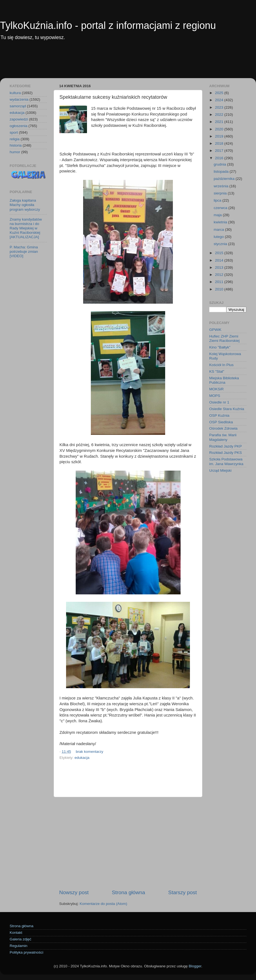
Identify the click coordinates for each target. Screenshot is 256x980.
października (225, 179)
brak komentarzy (89, 752)
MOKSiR (216, 389)
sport (14, 132)
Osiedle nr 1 (219, 402)
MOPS (215, 396)
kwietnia (221, 222)
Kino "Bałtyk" (220, 347)
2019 (220, 136)
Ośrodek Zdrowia (223, 428)
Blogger (195, 966)
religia (15, 139)
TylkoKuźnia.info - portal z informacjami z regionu (108, 25)
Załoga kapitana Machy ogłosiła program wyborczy (25, 205)
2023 (220, 107)
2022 (220, 115)
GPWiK (215, 330)
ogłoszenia (19, 126)
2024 (220, 100)
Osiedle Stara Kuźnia (227, 409)
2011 (220, 282)
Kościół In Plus (221, 365)
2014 (220, 260)
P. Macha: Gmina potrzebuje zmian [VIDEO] (24, 252)
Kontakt (16, 933)
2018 (220, 143)
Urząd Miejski (220, 470)
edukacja (82, 758)
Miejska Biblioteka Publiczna (224, 380)
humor (15, 152)
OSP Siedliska (221, 422)
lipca (218, 200)
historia (16, 145)
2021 (220, 122)
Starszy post (183, 892)
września (221, 186)
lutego (219, 237)
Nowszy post (74, 892)
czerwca (221, 208)
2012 (220, 275)
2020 (220, 129)
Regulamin (19, 946)
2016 (220, 158)
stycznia (221, 244)
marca (219, 230)
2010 (220, 289)
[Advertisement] (128, 63)
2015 (220, 253)
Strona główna (128, 892)
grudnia (220, 164)
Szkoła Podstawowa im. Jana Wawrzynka (226, 461)
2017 (220, 151)
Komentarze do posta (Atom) (103, 904)
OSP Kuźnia (219, 415)
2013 (220, 267)
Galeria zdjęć (21, 939)
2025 (220, 93)
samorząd (18, 106)
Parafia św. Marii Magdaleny (223, 437)
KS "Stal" (217, 371)
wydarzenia (19, 99)
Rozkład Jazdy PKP (226, 446)
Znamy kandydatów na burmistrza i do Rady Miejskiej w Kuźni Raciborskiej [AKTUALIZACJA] (26, 228)
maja (218, 215)
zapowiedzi (19, 119)
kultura (15, 93)
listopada (222, 171)
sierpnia (221, 193)
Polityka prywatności (26, 952)
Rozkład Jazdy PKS (226, 453)
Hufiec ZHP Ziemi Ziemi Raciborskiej (224, 338)
